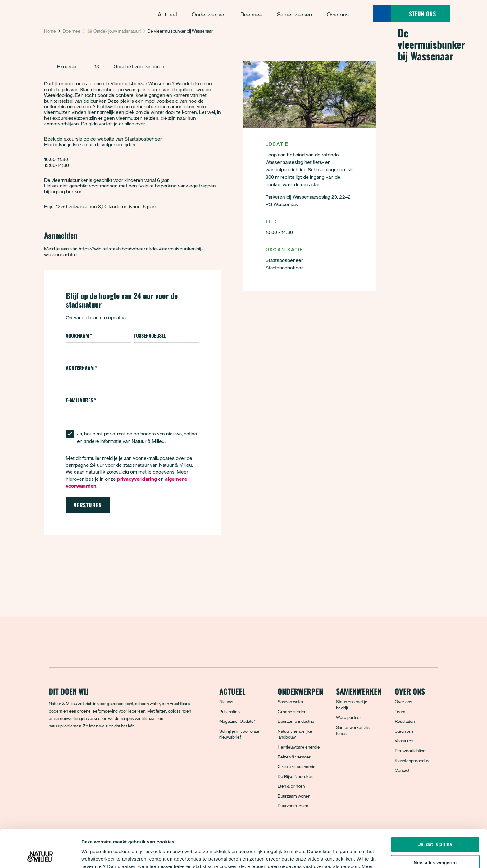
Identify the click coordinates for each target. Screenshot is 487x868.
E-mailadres (81, 400)
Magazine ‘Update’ (237, 721)
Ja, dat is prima (435, 809)
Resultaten (405, 721)
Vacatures (404, 741)
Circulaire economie (297, 766)
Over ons (403, 702)
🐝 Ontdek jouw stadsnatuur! (114, 31)
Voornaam (79, 335)
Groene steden (292, 711)
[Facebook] (54, 748)
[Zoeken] (382, 14)
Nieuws (226, 702)
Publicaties (230, 711)
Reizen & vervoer (294, 757)
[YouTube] (109, 748)
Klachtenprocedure (413, 760)
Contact (402, 770)
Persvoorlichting (410, 751)
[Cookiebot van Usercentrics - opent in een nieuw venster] (40, 856)
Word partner (349, 717)
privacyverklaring (156, 839)
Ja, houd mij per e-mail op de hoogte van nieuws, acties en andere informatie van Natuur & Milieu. (137, 437)
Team (400, 711)
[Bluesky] (68, 748)
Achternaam (82, 368)
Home (50, 31)
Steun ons (404, 731)
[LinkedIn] (95, 748)
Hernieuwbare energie (299, 747)
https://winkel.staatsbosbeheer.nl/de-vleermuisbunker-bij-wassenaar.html (124, 251)
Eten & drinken (291, 786)
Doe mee (72, 31)
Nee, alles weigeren (435, 828)
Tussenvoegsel (150, 335)
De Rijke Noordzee (296, 776)
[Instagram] (81, 748)
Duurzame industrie (296, 721)
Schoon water (291, 702)
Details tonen (96, 856)
